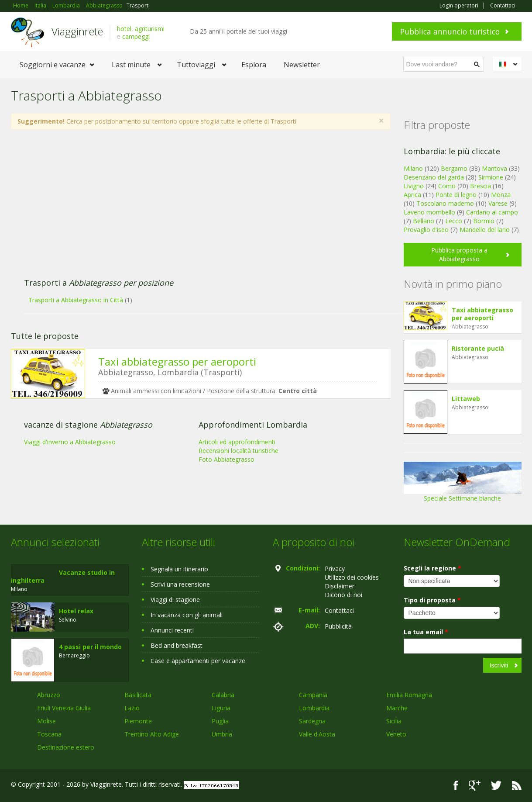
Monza (501, 195)
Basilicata (138, 695)
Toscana (49, 734)
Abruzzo (49, 695)
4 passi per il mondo (90, 647)
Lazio (132, 708)
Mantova (494, 168)
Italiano (508, 64)
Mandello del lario (485, 230)
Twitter (496, 786)
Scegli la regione (432, 568)
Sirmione (491, 177)
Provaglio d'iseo (426, 230)
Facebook (456, 786)
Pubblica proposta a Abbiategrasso (459, 254)
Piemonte (138, 721)
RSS (517, 786)
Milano (413, 168)
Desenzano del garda (434, 177)
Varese (498, 203)
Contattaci (503, 6)
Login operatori (459, 6)
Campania (313, 695)
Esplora (254, 65)
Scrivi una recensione (180, 584)
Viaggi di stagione (175, 600)
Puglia (220, 721)
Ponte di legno (456, 195)
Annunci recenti (172, 630)
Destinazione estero (66, 747)
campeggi (136, 36)
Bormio (484, 221)
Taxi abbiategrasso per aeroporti (177, 361)
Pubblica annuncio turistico (450, 31)
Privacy (335, 569)
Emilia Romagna (409, 695)
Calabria (223, 695)
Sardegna (312, 721)
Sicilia (394, 721)
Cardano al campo (492, 212)
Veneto (396, 734)
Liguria (221, 708)
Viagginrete (77, 31)
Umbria (222, 734)
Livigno (414, 186)
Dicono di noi (343, 595)
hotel (124, 29)
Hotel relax (76, 611)
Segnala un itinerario (179, 569)
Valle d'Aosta (317, 734)
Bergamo (454, 168)
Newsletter (302, 65)
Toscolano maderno (445, 203)
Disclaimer (340, 586)
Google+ (475, 786)
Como (447, 186)
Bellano (424, 221)
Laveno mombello (429, 212)
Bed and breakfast (177, 645)
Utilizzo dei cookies (352, 577)
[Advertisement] (192, 208)
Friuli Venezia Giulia (64, 708)
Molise (46, 721)
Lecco (454, 221)
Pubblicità (338, 626)
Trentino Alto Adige (152, 734)
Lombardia (314, 708)
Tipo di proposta (432, 600)
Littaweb (466, 399)
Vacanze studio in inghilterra (63, 576)
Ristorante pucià (478, 348)
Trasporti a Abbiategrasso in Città (76, 300)
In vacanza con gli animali (187, 615)
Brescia (481, 186)
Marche (397, 708)
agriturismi (150, 29)
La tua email (426, 632)
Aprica (412, 195)
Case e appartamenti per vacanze (198, 661)
